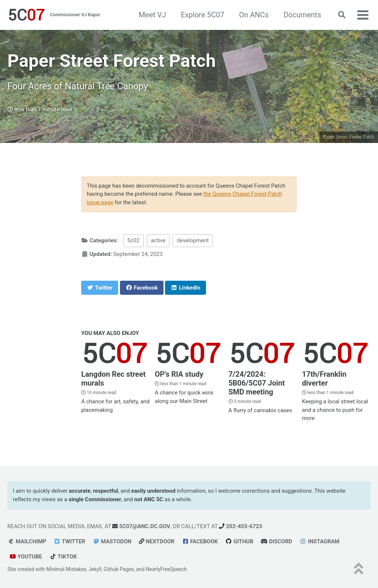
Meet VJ (152, 15)
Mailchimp (27, 541)
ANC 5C (153, 499)
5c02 (133, 240)
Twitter (69, 541)
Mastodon (112, 541)
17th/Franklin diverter (324, 379)
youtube (26, 557)
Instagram (320, 541)
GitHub (239, 541)
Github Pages (119, 569)
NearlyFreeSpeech (166, 569)
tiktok (63, 557)
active (158, 240)
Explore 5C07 (203, 15)
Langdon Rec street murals (113, 379)
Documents (302, 15)
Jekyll (95, 569)
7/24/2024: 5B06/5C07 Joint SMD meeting (257, 383)
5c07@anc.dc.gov (141, 526)
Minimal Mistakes (66, 569)
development (193, 240)
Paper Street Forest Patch (349, 137)
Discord (276, 541)
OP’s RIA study (179, 374)
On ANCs (254, 15)
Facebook (200, 541)
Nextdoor (157, 541)
